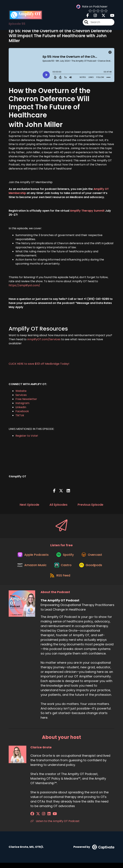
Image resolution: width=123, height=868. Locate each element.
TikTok (20, 415)
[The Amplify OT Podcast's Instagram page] (93, 16)
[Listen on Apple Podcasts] (32, 556)
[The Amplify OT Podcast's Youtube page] (110, 16)
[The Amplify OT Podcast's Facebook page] (88, 16)
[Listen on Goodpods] (92, 568)
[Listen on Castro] (63, 568)
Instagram (22, 403)
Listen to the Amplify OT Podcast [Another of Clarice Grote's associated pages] (55, 826)
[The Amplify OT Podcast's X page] (101, 16)
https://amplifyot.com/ (24, 285)
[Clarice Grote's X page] (37, 819)
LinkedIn (21, 407)
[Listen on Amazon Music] (31, 568)
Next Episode (29, 505)
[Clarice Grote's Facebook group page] (32, 819)
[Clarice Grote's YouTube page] (49, 819)
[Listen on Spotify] (65, 556)
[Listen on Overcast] (93, 556)
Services (21, 395)
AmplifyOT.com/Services (44, 339)
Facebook (22, 411)
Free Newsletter (26, 399)
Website (21, 391)
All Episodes (58, 505)
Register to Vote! (27, 436)
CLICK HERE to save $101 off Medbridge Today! (39, 364)
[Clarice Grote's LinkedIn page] (45, 819)
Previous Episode (90, 505)
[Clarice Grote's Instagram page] (41, 819)
